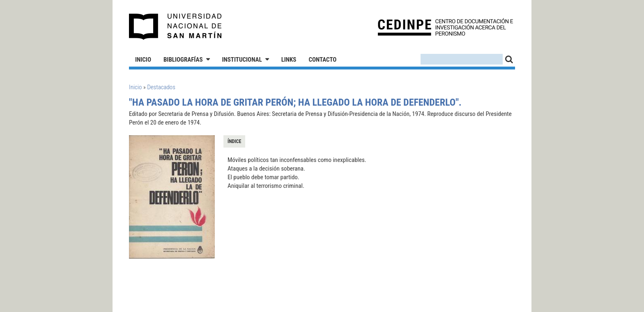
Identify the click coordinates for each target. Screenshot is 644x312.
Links (289, 60)
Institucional (242, 60)
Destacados (161, 87)
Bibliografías (183, 60)
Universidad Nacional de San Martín (176, 27)
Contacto (322, 60)
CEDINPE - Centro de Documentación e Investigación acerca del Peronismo (445, 27)
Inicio (143, 60)
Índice (234, 141)
